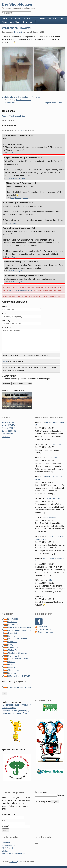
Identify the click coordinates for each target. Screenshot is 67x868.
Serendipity (14, 862)
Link (9, 153)
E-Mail (5, 314)
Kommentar (7, 327)
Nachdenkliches (24, 97)
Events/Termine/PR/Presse (19, 627)
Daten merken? (10, 376)
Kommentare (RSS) (46, 629)
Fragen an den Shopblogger (20, 630)
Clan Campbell (55, 444)
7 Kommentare (36, 97)
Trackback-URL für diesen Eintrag (13, 116)
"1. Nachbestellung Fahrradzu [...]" (16, 705)
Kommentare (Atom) (46, 632)
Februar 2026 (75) (10, 428)
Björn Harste (18, 32)
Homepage (7, 321)
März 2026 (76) (8, 425)
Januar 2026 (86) (9, 431)
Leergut (11, 645)
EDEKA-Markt (8, 848)
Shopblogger (13, 670)
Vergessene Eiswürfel (17, 28)
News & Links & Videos (18, 659)
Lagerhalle (12, 642)
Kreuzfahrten (28, 22)
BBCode (5, 361)
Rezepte (12, 667)
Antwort (15, 153)
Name (4, 307)
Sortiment (12, 673)
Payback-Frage (49, 517)
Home (4, 18)
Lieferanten (13, 647)
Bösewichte (13, 619)
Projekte (12, 664)
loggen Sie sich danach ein (24, 290)
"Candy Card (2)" (9, 708)
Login (62, 18)
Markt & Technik (15, 650)
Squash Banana (11, 103)
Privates (11, 662)
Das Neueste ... (8, 434)
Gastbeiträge (13, 633)
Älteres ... (6, 437)
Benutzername (9, 815)
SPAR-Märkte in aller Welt (19, 676)
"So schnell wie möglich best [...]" (16, 711)
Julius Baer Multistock (23, 100)
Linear (22, 131)
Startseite (6, 842)
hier (10, 290)
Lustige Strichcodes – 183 (53, 103)
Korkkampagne (8, 845)
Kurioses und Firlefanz (17, 639)
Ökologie (6, 851)
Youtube (42, 18)
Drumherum (13, 625)
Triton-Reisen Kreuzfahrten (19, 687)
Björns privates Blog (10, 22)
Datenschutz (29, 18)
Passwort (6, 821)
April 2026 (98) (8, 422)
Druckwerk (13, 622)
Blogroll (52, 18)
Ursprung (17, 178)
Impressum (16, 18)
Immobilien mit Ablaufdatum (14, 854)
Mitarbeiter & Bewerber (10, 97)
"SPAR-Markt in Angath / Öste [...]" (16, 713)
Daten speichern (44, 802)
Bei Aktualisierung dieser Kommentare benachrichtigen (27, 379)
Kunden (11, 636)
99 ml (51, 580)
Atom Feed (42, 626)
